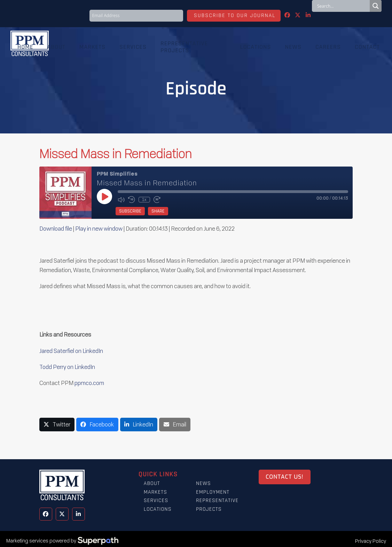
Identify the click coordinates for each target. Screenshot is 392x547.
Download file (56, 229)
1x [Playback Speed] (144, 200)
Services (156, 500)
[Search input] (343, 6)
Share (158, 211)
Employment (213, 492)
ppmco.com (89, 383)
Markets (155, 492)
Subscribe (130, 211)
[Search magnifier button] (376, 6)
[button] (57, 425)
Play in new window (99, 229)
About (152, 483)
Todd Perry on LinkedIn (67, 367)
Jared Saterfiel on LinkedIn (72, 351)
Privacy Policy (371, 541)
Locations (158, 509)
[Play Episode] (104, 197)
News (203, 483)
